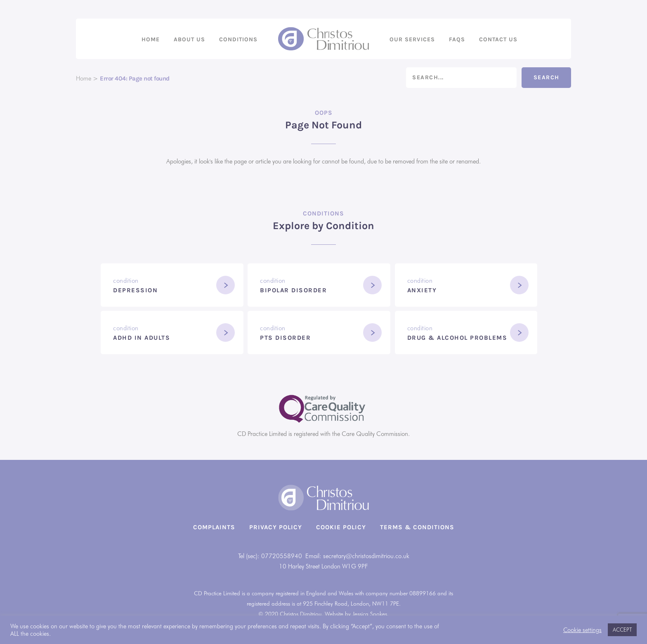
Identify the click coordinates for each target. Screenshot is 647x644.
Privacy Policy (276, 527)
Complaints (214, 527)
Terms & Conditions (417, 527)
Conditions (238, 39)
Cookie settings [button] (582, 630)
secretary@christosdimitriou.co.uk (366, 556)
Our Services (412, 39)
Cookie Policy (341, 527)
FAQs (457, 39)
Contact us (498, 39)
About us (189, 39)
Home (151, 39)
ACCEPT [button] (622, 630)
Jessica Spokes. (371, 614)
